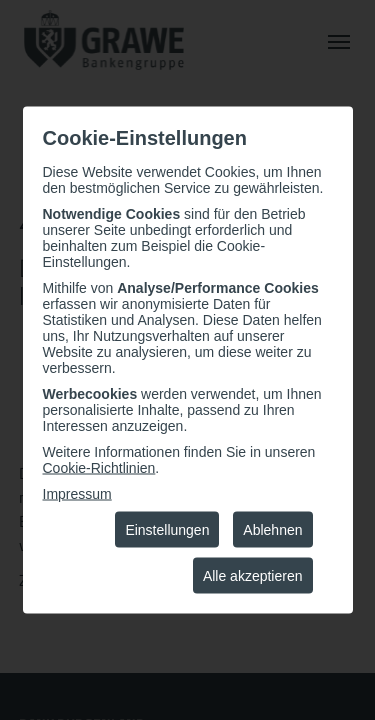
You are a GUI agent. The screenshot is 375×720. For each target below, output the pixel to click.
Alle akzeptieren (253, 576)
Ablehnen (272, 530)
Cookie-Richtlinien (99, 468)
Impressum (77, 494)
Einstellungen (167, 530)
